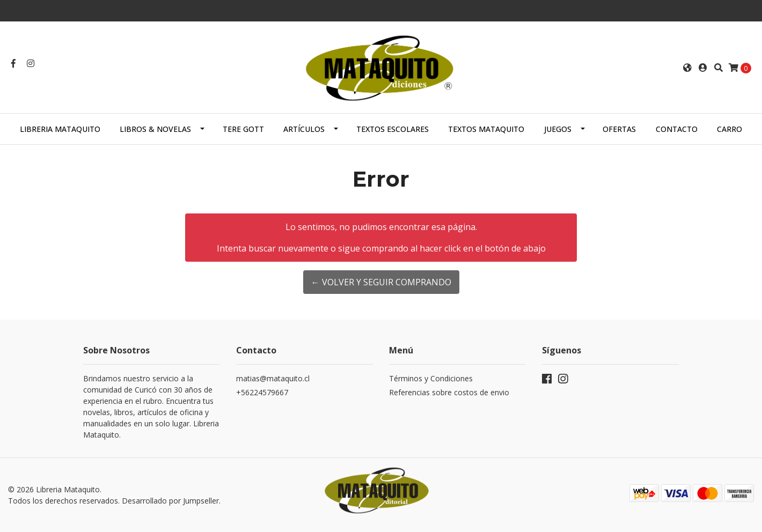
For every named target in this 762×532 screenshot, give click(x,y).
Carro (730, 129)
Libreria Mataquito (60, 129)
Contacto (677, 129)
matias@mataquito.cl (273, 378)
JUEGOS (558, 129)
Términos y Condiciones (431, 378)
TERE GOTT (243, 129)
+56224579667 (262, 392)
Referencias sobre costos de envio (449, 392)
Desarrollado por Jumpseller (170, 501)
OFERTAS (619, 129)
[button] (687, 68)
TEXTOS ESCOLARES (393, 129)
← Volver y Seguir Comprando (381, 282)
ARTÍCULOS (304, 129)
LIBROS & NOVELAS (155, 129)
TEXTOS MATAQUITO (486, 129)
